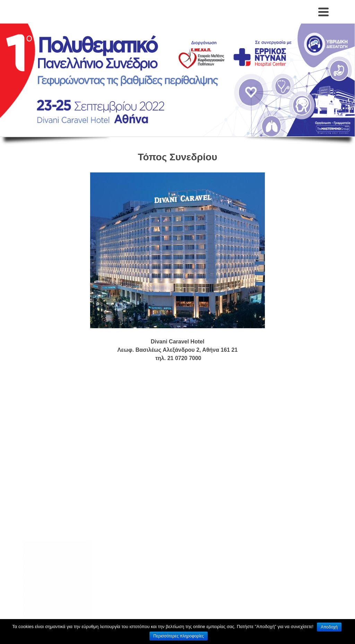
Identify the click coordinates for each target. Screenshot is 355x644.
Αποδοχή (329, 627)
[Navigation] (323, 12)
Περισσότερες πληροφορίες (179, 636)
